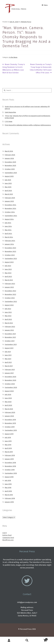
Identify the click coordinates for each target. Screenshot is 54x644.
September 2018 (11, 473)
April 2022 (8, 319)
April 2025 (8, 191)
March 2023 (9, 280)
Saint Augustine (10, 112)
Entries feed (7, 535)
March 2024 (9, 237)
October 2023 (10, 255)
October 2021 (10, 341)
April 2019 (8, 448)
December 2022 (10, 291)
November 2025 (10, 166)
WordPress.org (8, 540)
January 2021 (9, 373)
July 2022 (8, 309)
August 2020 (9, 391)
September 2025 (11, 173)
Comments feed (8, 538)
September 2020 (11, 388)
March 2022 (9, 323)
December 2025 (10, 162)
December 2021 (10, 334)
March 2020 (9, 409)
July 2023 (8, 266)
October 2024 (10, 212)
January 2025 (9, 201)
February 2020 (10, 412)
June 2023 (8, 269)
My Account (9, 640)
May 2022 (8, 316)
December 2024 (10, 205)
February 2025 (10, 198)
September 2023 (11, 259)
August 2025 (9, 176)
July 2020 (8, 395)
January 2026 (9, 158)
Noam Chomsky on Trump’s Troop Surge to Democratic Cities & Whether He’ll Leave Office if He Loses (41, 68)
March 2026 (9, 151)
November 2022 (10, 294)
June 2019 (8, 441)
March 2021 (9, 366)
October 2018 (10, 470)
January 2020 (9, 416)
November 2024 (10, 209)
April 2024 (8, 234)
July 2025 (8, 180)
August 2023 (9, 262)
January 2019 (9, 459)
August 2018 (9, 477)
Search (27, 640)
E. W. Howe (9, 122)
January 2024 (9, 244)
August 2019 (9, 434)
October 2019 (10, 427)
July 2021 (8, 352)
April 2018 (8, 491)
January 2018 (9, 502)
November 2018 (10, 466)
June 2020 (8, 398)
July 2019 (8, 438)
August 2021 (9, 348)
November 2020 (10, 380)
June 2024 (8, 226)
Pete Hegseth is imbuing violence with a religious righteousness (28, 125)
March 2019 (9, 452)
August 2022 (9, 305)
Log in (5, 533)
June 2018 (8, 484)
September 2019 (11, 430)
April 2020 (8, 405)
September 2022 (11, 302)
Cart (42, 639)
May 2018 (8, 488)
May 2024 (8, 230)
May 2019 (8, 445)
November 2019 (10, 423)
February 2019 (10, 455)
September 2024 (11, 216)
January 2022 (9, 330)
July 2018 (8, 481)
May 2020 (8, 402)
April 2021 (8, 362)
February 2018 (10, 498)
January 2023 (9, 287)
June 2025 (8, 183)
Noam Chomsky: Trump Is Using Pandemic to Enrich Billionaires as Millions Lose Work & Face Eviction (14, 68)
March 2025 (9, 194)
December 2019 (10, 420)
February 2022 (10, 327)
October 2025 (10, 169)
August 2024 (9, 219)
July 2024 (8, 223)
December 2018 (10, 463)
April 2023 (8, 277)
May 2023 (8, 273)
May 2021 (8, 359)
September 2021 (11, 345)
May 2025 (8, 187)
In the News (13, 57)
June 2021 (8, 355)
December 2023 (10, 248)
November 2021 (10, 337)
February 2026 (10, 155)
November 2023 (10, 252)
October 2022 (10, 298)
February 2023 (10, 284)
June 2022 (8, 312)
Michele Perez (26, 22)
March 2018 (9, 495)
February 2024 (10, 241)
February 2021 (10, 370)
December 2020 (10, 377)
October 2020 (10, 384)
